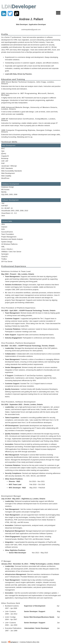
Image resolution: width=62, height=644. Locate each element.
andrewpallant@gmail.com (31, 30)
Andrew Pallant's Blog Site (30, 642)
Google (4, 642)
